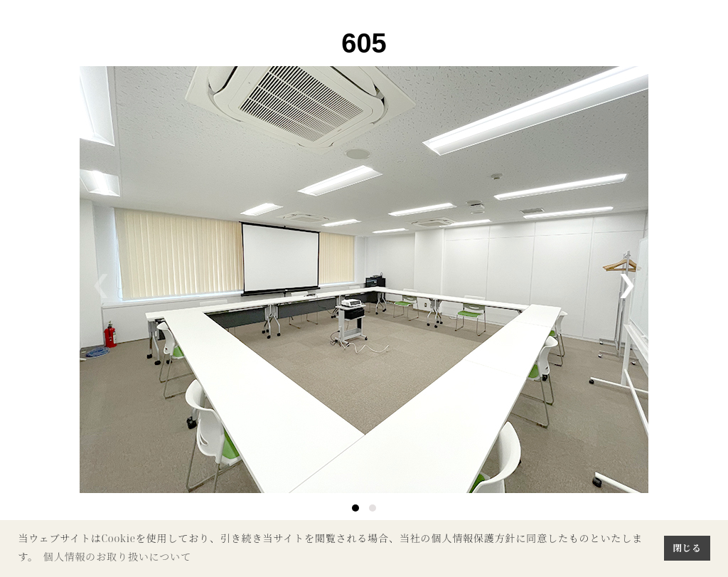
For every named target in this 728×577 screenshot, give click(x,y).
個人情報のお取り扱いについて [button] (117, 557)
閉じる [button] (687, 548)
